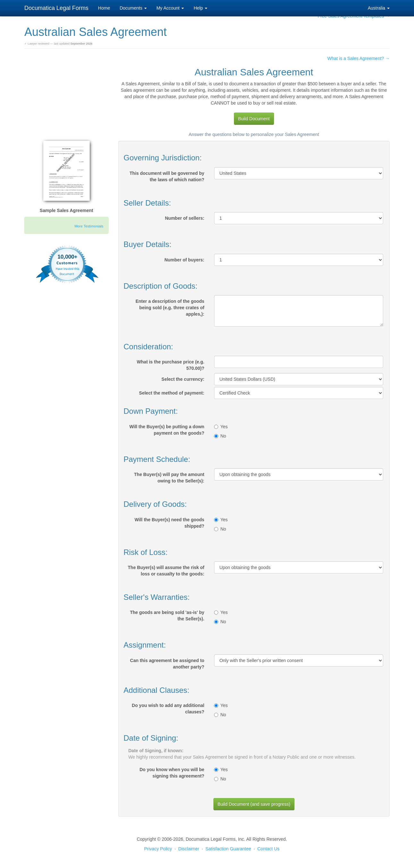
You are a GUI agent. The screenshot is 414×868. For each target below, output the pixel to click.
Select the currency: (183, 379)
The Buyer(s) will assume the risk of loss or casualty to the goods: (166, 571)
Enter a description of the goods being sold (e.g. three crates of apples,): (170, 308)
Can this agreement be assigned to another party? (167, 664)
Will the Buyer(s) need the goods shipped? (170, 523)
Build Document (254, 119)
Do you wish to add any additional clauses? (168, 709)
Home (104, 8)
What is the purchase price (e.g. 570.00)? (171, 365)
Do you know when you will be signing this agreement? (172, 773)
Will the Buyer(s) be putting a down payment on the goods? (167, 430)
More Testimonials (89, 226)
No (220, 436)
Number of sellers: (185, 218)
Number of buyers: (184, 260)
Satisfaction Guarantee (228, 849)
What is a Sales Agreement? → (358, 58)
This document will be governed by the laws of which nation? (167, 176)
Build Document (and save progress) (254, 804)
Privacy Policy (158, 849)
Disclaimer (189, 849)
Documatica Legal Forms (56, 8)
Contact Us (268, 849)
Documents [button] (133, 8)
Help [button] (200, 8)
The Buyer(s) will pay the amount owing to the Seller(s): (169, 478)
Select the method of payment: (172, 393)
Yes (221, 427)
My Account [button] (170, 8)
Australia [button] (379, 8)
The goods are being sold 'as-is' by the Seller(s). (167, 616)
